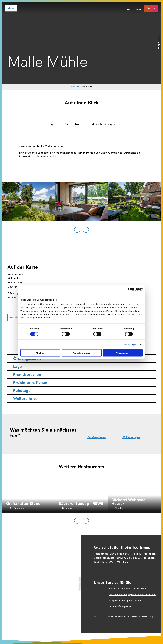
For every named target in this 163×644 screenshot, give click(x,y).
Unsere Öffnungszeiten (120, 606)
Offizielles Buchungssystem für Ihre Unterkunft (132, 595)
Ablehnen (40, 353)
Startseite (74, 87)
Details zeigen (130, 344)
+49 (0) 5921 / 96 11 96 (114, 562)
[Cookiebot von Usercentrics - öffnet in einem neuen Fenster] (130, 290)
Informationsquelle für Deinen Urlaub (128, 589)
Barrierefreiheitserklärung (141, 617)
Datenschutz (107, 617)
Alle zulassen (123, 353)
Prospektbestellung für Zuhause (125, 600)
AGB (96, 617)
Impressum (120, 617)
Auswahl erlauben (81, 353)
